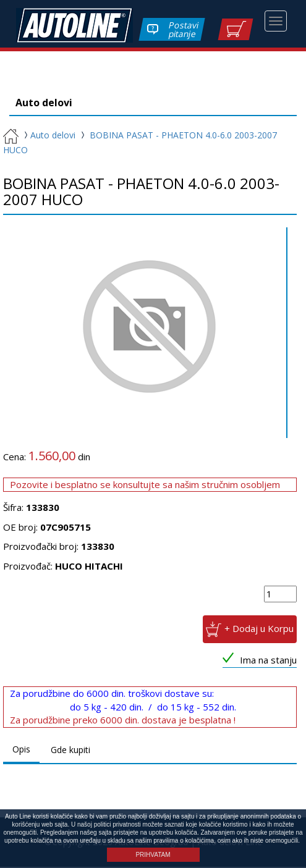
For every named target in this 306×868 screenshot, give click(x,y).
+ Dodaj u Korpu (259, 630)
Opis (21, 750)
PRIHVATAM (153, 855)
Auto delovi (48, 136)
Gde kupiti (70, 751)
